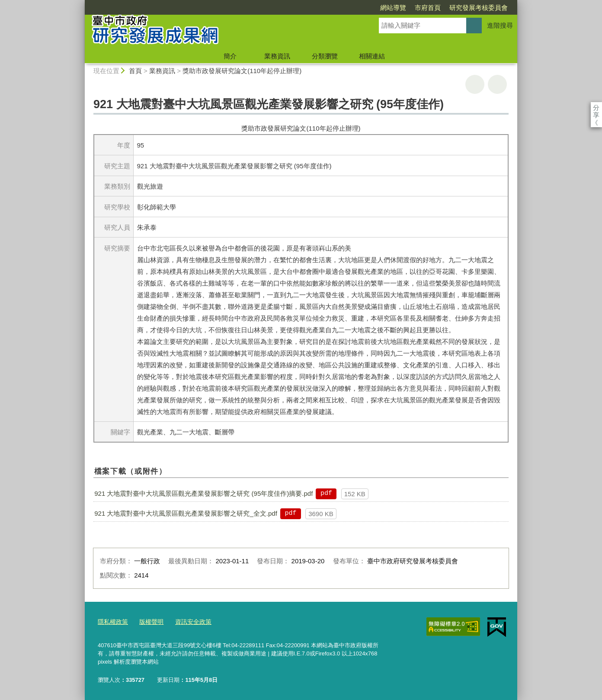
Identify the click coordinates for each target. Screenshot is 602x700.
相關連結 (372, 56)
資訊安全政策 (188, 621)
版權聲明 (148, 621)
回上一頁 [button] (497, 84)
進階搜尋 (500, 25)
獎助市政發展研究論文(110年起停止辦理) (242, 71)
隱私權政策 (112, 621)
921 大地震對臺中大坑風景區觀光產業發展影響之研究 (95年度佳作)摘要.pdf (203, 493)
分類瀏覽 (325, 56)
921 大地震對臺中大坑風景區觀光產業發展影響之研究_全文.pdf (186, 513)
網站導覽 (343, 8)
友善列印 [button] (475, 84)
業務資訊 (277, 56)
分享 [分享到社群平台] (596, 108)
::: (81, 4)
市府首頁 (378, 8)
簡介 (230, 56)
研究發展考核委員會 (429, 8)
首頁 (135, 71)
